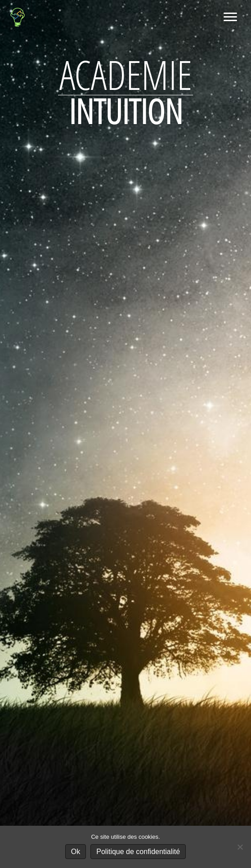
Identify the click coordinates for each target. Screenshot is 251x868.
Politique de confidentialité (138, 852)
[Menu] (230, 17)
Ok (76, 852)
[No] (240, 847)
